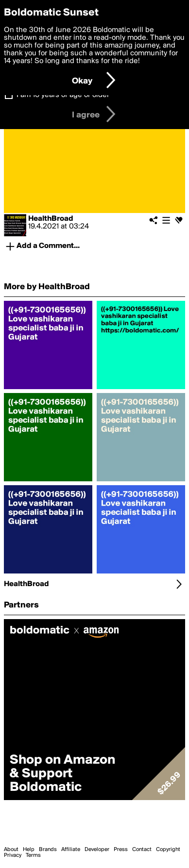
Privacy (13, 855)
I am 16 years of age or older (63, 95)
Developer (97, 850)
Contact (142, 850)
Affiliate (71, 850)
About (11, 850)
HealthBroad (51, 219)
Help (29, 850)
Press (121, 850)
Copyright (168, 850)
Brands (48, 850)
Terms (33, 855)
